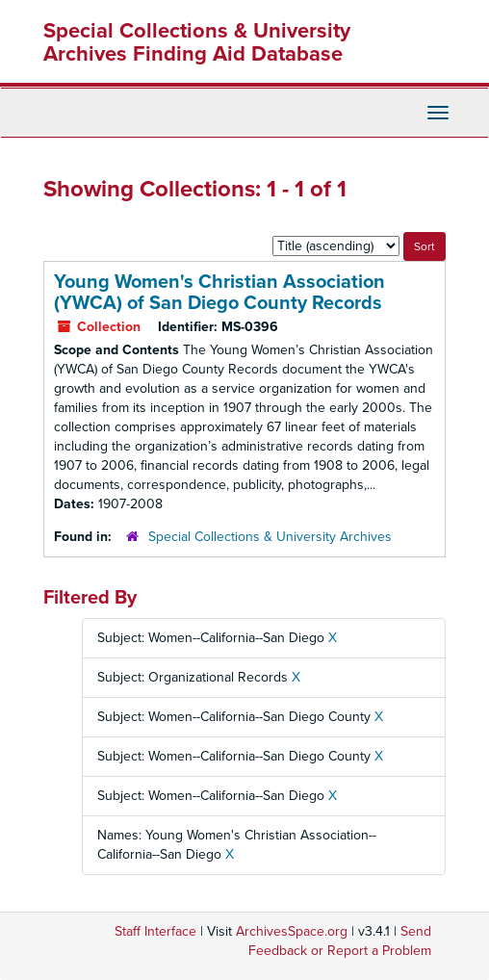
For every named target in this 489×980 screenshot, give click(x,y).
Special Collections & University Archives (270, 537)
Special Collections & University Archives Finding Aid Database (197, 42)
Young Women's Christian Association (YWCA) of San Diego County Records (219, 293)
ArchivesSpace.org (292, 931)
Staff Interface (155, 931)
